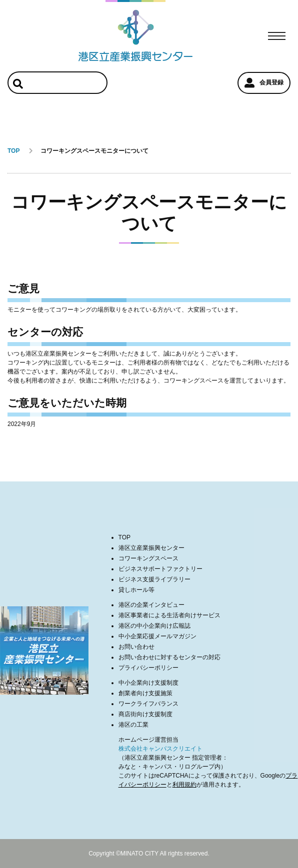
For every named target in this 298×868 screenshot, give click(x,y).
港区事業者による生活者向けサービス (169, 615)
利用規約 (184, 785)
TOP (124, 537)
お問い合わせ (136, 647)
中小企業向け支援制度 (148, 683)
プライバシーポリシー (148, 668)
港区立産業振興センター (151, 548)
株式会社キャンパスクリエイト (160, 749)
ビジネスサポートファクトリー (160, 569)
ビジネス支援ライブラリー (154, 579)
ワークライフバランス (148, 704)
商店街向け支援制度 (145, 714)
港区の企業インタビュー (151, 605)
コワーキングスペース (148, 558)
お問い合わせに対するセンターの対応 (169, 657)
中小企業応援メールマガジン (157, 636)
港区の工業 (133, 725)
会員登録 (264, 83)
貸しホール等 (136, 590)
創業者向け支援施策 (145, 693)
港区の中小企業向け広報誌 (154, 626)
